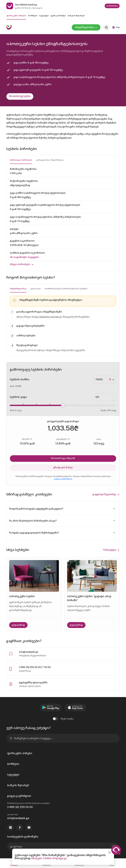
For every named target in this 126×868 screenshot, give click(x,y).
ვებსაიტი (36, 289)
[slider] (63, 405)
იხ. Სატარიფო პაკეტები (24, 257)
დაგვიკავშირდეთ (63, 479)
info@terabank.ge (29, 652)
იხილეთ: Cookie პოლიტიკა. (49, 858)
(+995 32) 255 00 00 (20, 807)
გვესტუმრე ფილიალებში (33, 682)
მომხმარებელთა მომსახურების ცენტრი (66, 289)
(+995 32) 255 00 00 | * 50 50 (35, 667)
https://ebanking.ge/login (46, 317)
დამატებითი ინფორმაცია (50, 160)
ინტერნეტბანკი (18, 289)
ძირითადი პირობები (21, 160)
